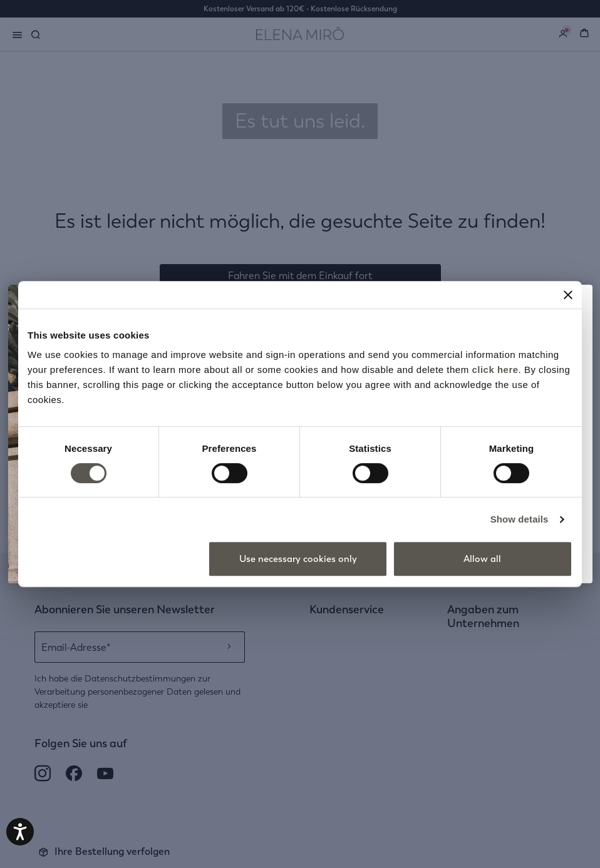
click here (495, 370)
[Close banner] (568, 295)
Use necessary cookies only (298, 559)
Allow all (482, 559)
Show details (520, 519)
